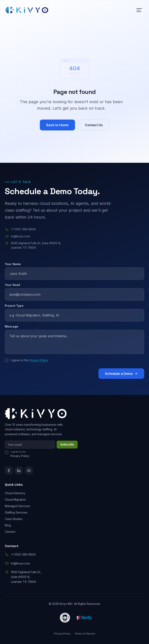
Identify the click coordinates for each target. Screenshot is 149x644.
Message (12, 330)
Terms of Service (85, 634)
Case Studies (14, 519)
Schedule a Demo (121, 377)
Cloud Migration (15, 500)
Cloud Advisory (15, 493)
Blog (8, 525)
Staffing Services (16, 512)
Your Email (12, 288)
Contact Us (94, 125)
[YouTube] (29, 471)
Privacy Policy (39, 363)
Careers (10, 532)
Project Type (14, 309)
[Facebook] (9, 471)
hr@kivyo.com (20, 237)
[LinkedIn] (19, 471)
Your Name (13, 267)
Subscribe (67, 444)
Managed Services (17, 506)
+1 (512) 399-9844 (23, 230)
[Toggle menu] (139, 10)
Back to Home (57, 125)
